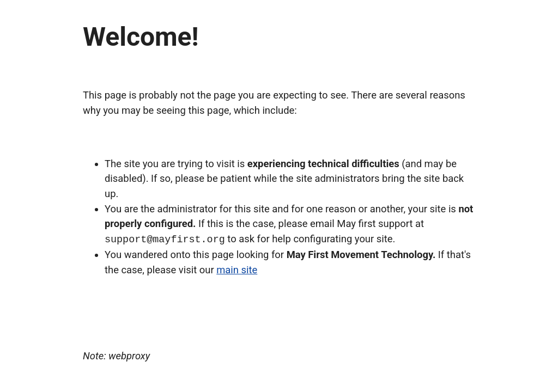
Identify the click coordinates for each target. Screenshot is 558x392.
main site (237, 269)
